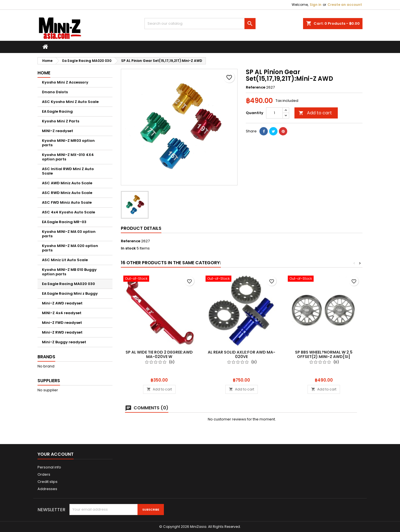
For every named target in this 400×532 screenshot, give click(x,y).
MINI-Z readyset (57, 131)
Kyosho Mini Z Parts (61, 121)
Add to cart (315, 113)
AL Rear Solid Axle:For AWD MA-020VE (242, 354)
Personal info (49, 467)
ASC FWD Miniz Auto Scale (67, 202)
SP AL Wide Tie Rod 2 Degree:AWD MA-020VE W (159, 354)
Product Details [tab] (141, 228)
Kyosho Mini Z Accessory (65, 82)
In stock (128, 248)
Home (44, 73)
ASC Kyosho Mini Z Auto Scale (70, 102)
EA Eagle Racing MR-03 (64, 222)
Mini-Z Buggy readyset (64, 342)
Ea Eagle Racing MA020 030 (68, 284)
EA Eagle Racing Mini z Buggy (70, 293)
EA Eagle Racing (57, 111)
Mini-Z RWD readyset (62, 332)
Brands (46, 357)
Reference (256, 87)
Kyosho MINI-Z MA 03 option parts (69, 234)
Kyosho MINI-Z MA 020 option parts (70, 248)
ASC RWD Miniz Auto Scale (67, 193)
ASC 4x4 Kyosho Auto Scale (68, 212)
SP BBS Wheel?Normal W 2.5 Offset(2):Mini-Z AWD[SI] (324, 354)
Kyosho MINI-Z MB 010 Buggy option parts (69, 272)
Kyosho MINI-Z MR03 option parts (68, 143)
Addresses (47, 489)
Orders (44, 474)
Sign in (316, 5)
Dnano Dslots (55, 92)
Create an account (345, 5)
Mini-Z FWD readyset (62, 323)
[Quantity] (274, 113)
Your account (56, 454)
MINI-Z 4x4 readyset (62, 313)
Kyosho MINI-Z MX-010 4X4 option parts (68, 157)
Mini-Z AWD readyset (62, 303)
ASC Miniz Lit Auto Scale (65, 260)
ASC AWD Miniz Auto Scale (67, 183)
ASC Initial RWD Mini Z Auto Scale (68, 171)
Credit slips (47, 482)
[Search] (200, 24)
